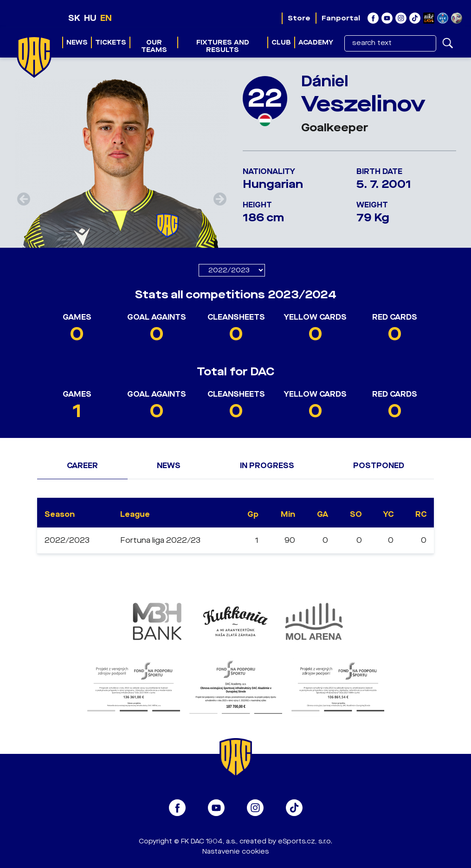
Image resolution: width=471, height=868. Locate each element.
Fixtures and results (223, 46)
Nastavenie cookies (235, 852)
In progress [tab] (267, 466)
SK (74, 18)
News (77, 42)
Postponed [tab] (379, 466)
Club (281, 42)
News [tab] (169, 466)
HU (90, 18)
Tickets (111, 42)
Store (299, 18)
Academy (316, 42)
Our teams (154, 46)
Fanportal (341, 18)
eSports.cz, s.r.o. (305, 841)
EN (106, 18)
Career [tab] (82, 466)
